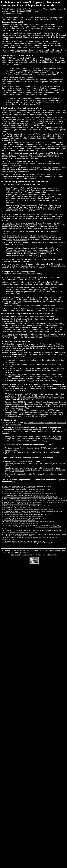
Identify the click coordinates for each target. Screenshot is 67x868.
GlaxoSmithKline (21, 240)
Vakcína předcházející (14, 375)
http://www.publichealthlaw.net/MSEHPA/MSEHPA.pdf (19, 520)
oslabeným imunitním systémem (49, 174)
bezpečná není (58, 90)
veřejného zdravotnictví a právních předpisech (32, 429)
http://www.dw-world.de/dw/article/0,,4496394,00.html (39, 493)
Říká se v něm (7, 65)
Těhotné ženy (7, 174)
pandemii (49, 18)
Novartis (9, 240)
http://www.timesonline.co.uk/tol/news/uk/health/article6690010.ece (23, 516)
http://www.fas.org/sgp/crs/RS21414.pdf (20, 536)
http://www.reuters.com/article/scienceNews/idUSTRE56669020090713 (24, 491)
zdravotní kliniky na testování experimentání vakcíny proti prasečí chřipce (29, 162)
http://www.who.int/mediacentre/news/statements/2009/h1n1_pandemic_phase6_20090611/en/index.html (34, 500)
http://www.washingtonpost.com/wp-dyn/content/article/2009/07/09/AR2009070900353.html (30, 497)
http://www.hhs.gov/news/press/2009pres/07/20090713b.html (21, 513)
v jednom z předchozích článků (28, 117)
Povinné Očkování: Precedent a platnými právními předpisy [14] (33, 440)
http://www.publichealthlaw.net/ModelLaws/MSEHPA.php (19, 532)
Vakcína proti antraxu (13, 360)
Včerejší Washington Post (12, 111)
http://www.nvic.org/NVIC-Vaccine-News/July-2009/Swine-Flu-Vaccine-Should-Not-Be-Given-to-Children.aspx (33, 503)
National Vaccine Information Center (26, 448)
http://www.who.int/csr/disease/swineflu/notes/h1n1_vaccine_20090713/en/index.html (28, 509)
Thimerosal (9, 364)
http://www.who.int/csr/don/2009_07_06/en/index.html (18, 488)
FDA (31, 381)
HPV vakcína (10, 369)
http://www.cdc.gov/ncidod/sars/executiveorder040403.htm (20, 523)
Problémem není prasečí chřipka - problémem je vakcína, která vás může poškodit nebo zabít (30, 4)
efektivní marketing (57, 369)
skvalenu (38, 308)
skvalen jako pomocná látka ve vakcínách (47, 215)
